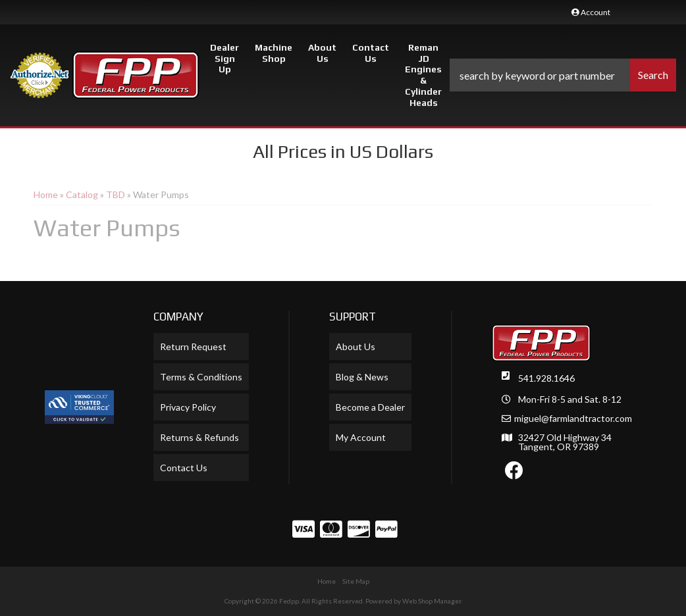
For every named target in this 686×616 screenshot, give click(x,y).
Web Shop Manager (432, 601)
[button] (563, 75)
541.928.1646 (546, 378)
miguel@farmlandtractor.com (573, 419)
